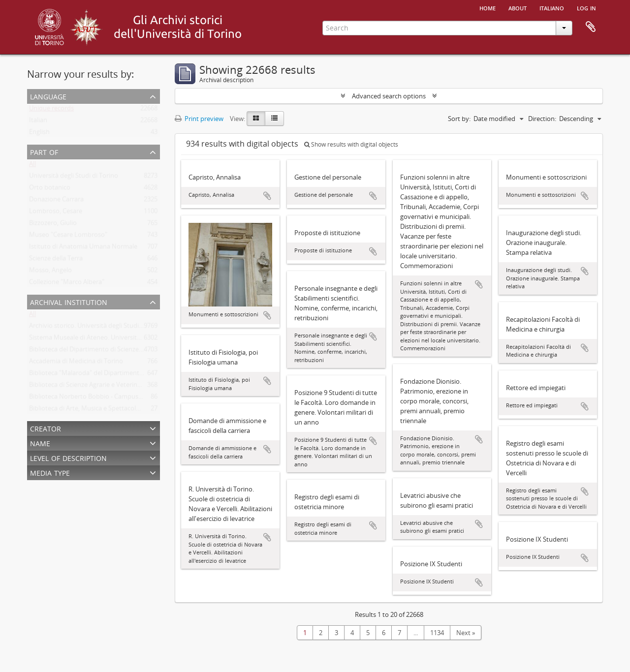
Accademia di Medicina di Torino (76, 363)
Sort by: (459, 119)
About (518, 7)
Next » (466, 633)
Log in (586, 7)
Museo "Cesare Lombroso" (68, 237)
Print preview (199, 119)
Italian (38, 122)
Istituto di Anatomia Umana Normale (83, 248)
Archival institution (69, 301)
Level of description (68, 457)
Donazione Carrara (56, 201)
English (39, 134)
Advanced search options (389, 96)
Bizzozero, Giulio (53, 225)
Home (488, 7)
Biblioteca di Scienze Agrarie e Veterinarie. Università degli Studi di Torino (135, 387)
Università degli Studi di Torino (74, 178)
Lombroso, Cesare (56, 213)
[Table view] (274, 119)
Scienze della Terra (56, 260)
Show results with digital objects (351, 144)
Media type (50, 472)
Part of (44, 151)
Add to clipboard (267, 196)
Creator (46, 428)
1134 (437, 633)
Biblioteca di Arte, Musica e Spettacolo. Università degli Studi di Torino (130, 410)
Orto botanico (50, 189)
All (32, 166)
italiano (552, 7)
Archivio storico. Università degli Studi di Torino (98, 328)
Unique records (51, 110)
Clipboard (591, 27)
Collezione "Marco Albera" (67, 284)
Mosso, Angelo (50, 272)
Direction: (542, 119)
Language (48, 96)
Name (40, 443)
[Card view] (256, 119)
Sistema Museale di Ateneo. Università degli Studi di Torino (114, 339)
